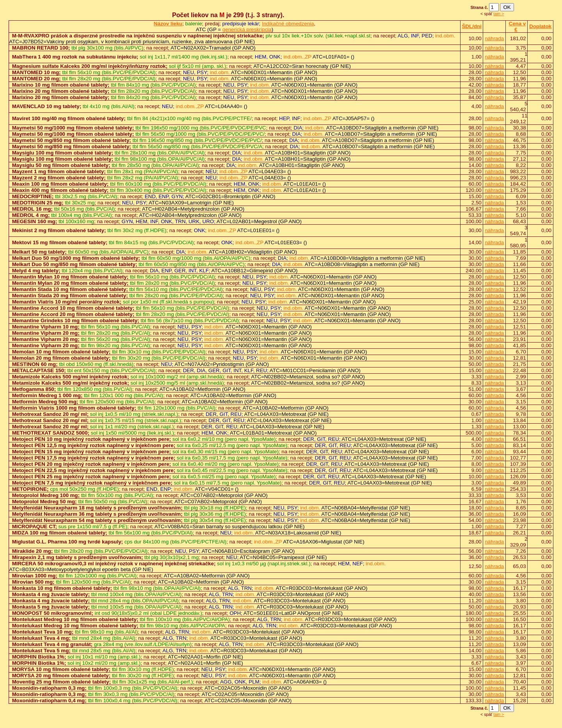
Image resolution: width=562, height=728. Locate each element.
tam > (499, 14)
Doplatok (540, 26)
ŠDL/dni (471, 26)
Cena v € (518, 27)
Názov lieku (168, 24)
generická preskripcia (247, 29)
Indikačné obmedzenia (288, 24)
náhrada (494, 38)
